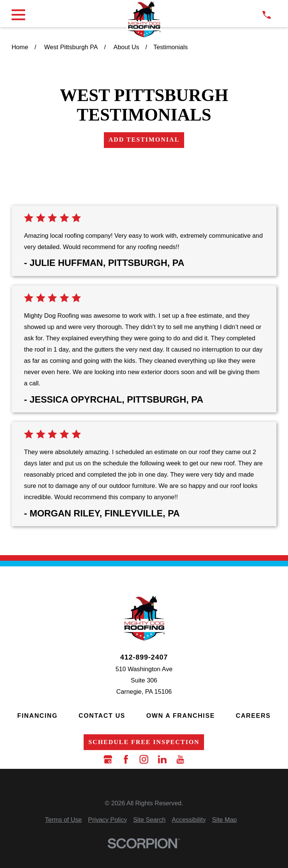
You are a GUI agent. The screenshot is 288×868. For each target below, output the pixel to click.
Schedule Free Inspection (144, 742)
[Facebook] (126, 759)
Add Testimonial (144, 140)
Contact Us (102, 716)
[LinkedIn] (162, 759)
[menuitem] (63, 820)
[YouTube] (180, 759)
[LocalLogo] (144, 19)
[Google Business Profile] (108, 759)
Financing (37, 716)
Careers (253, 716)
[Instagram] (144, 759)
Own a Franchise (181, 716)
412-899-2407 (144, 657)
